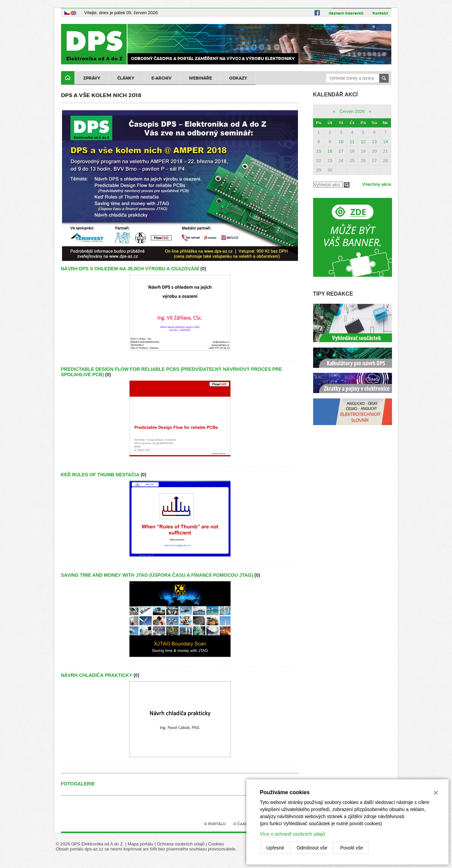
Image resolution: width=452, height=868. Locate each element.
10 (341, 142)
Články (126, 78)
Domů (68, 78)
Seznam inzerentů (346, 13)
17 (341, 151)
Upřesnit (275, 848)
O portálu (215, 824)
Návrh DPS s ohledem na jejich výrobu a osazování (130, 269)
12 (363, 142)
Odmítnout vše (312, 848)
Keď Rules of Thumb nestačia (100, 475)
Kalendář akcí (336, 95)
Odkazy (238, 78)
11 (352, 142)
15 (319, 151)
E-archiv (161, 78)
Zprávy (92, 78)
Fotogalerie (78, 784)
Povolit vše (352, 848)
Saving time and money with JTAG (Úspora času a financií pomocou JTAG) (157, 575)
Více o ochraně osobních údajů (292, 834)
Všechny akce (376, 184)
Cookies (216, 844)
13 (374, 142)
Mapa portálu (141, 844)
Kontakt (380, 13)
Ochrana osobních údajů (181, 844)
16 (330, 151)
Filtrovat (347, 185)
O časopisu (245, 824)
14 (385, 142)
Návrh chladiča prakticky (97, 675)
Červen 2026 (352, 111)
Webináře (200, 78)
